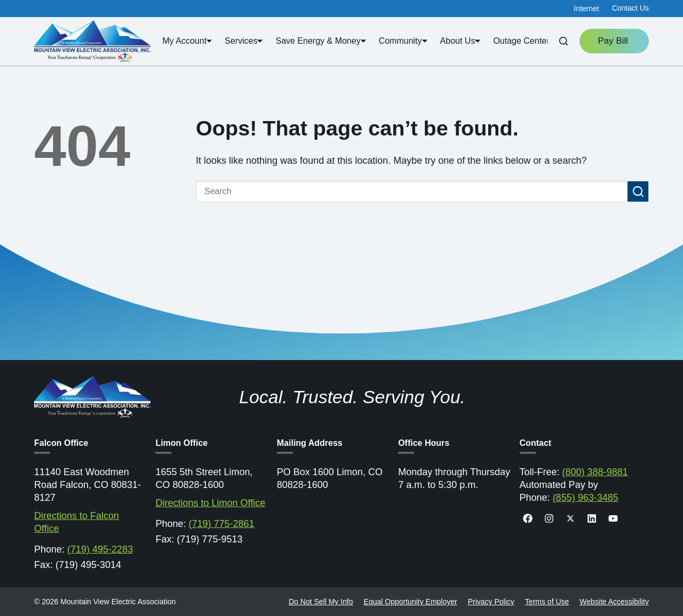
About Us (460, 41)
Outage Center (524, 41)
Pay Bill (614, 41)
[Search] (563, 41)
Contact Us (630, 8)
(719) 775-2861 (221, 524)
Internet (586, 9)
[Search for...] (412, 191)
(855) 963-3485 (586, 498)
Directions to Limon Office (210, 503)
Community (403, 41)
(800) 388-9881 (595, 472)
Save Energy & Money (320, 41)
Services (244, 41)
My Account (187, 41)
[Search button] (638, 191)
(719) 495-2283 (100, 549)
